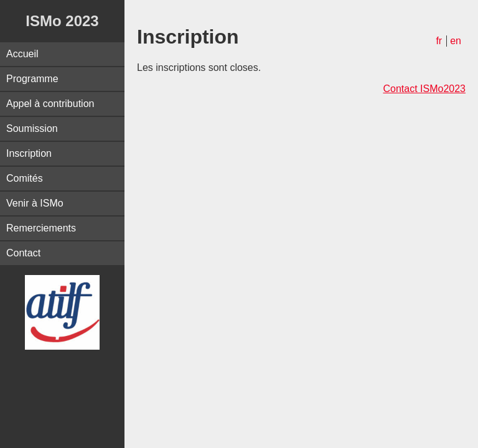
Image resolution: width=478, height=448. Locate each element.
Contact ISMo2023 (424, 89)
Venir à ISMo (35, 203)
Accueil (22, 54)
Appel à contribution (50, 104)
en (456, 41)
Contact (23, 253)
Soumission (32, 128)
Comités (25, 178)
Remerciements (41, 228)
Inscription (29, 153)
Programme (32, 79)
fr (439, 41)
